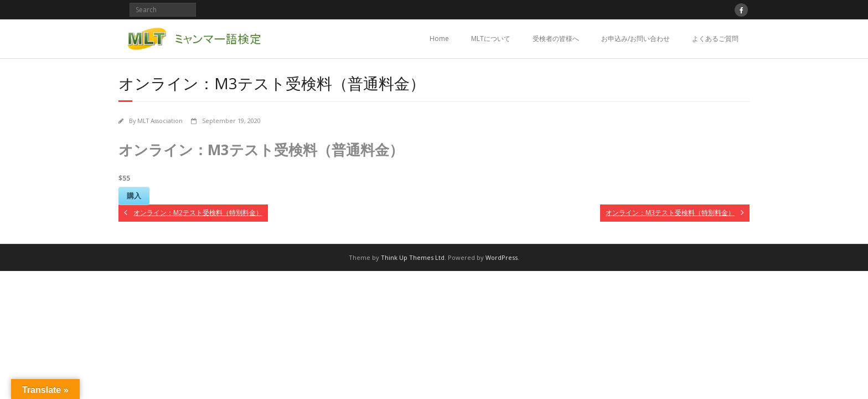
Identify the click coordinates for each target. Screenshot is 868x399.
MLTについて (491, 39)
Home (439, 39)
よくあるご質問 (715, 39)
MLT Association (160, 121)
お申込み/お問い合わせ (635, 39)
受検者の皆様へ (556, 39)
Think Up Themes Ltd (413, 257)
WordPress (502, 257)
